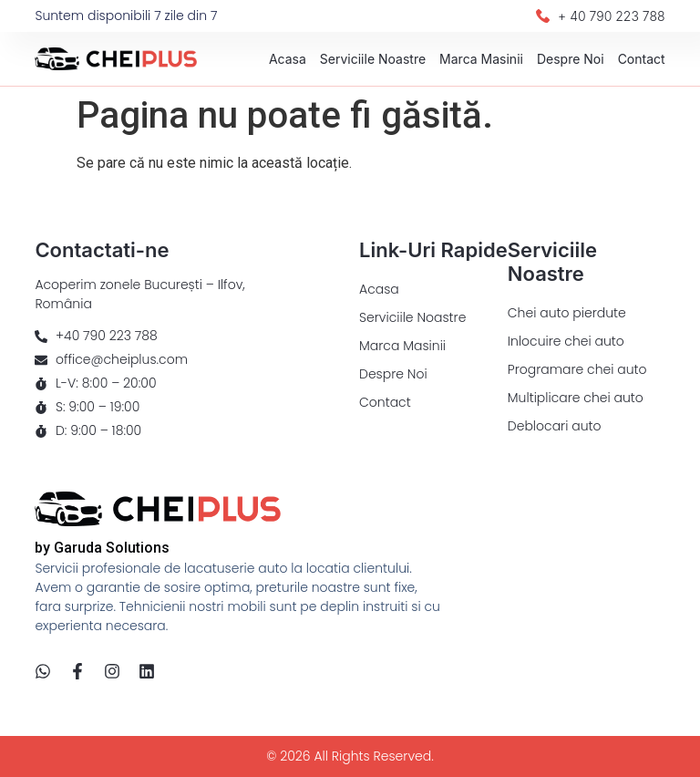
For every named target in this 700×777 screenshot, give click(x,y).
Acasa (288, 59)
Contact (642, 59)
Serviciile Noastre (373, 59)
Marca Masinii (481, 59)
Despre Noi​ (571, 59)
